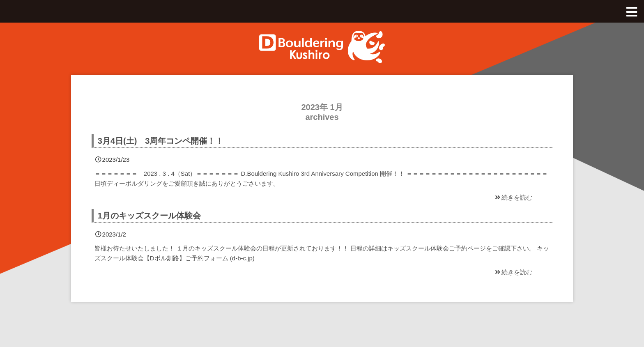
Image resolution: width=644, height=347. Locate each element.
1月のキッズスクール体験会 (149, 216)
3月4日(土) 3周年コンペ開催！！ (161, 141)
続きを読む (513, 197)
